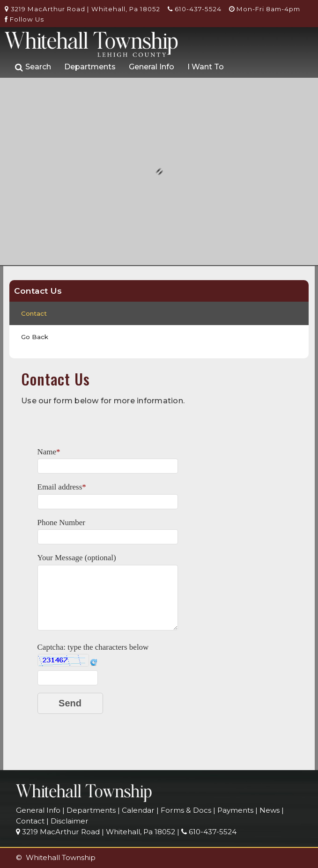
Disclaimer (70, 821)
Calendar (138, 810)
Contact (34, 313)
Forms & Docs (186, 810)
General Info (152, 67)
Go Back (35, 337)
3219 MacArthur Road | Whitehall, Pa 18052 (82, 9)
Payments (235, 810)
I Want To (206, 67)
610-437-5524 (195, 9)
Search (33, 67)
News (270, 810)
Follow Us (24, 19)
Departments (90, 67)
